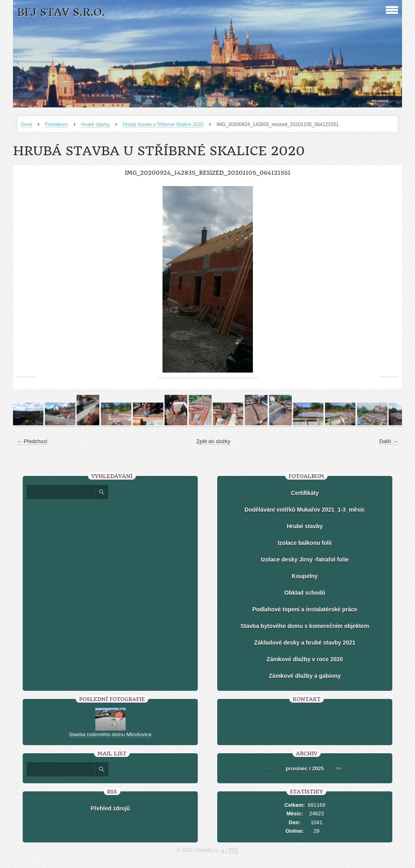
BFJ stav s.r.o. (61, 12)
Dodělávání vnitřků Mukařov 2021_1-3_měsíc (305, 510)
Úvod (26, 124)
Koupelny (305, 576)
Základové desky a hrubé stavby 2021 (305, 643)
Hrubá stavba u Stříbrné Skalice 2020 (163, 124)
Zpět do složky (214, 441)
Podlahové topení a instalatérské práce (305, 609)
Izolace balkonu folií (305, 543)
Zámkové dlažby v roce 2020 (305, 659)
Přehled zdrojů (110, 808)
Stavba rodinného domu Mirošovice (110, 734)
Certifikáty (305, 493)
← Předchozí (32, 441)
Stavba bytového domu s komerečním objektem (305, 626)
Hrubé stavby (95, 124)
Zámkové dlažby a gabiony (305, 676)
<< (271, 768)
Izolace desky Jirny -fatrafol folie (305, 559)
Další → (389, 441)
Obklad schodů (305, 593)
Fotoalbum (57, 124)
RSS (234, 850)
